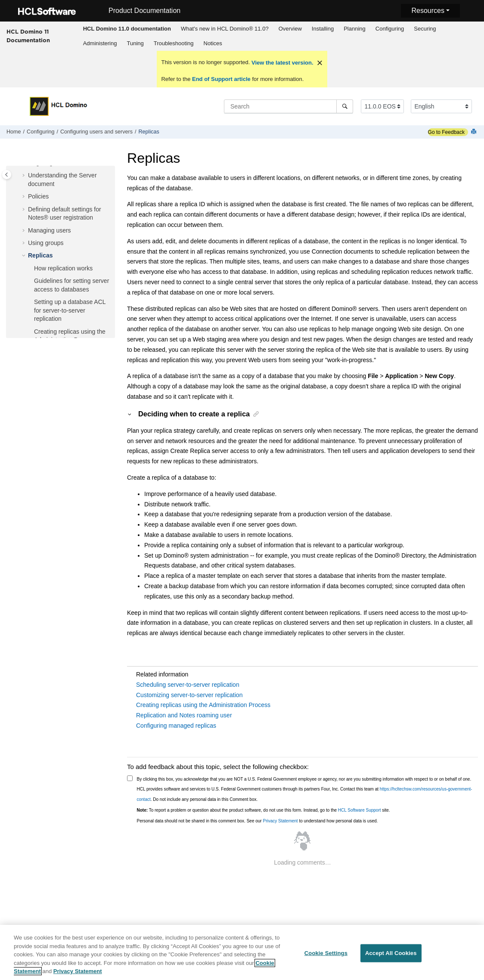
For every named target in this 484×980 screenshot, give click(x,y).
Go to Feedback (446, 132)
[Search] (345, 106)
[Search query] (289, 106)
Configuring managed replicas (176, 726)
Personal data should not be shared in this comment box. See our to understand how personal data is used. (258, 821)
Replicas (149, 132)
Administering (100, 43)
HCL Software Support (360, 810)
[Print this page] (475, 132)
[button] (25, 176)
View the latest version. (281, 63)
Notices (213, 43)
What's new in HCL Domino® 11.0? (225, 29)
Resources (428, 11)
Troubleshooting (174, 43)
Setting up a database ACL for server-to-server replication (70, 310)
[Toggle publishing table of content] (7, 175)
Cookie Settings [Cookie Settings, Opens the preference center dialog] (326, 956)
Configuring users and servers (96, 132)
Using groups (46, 243)
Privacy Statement (280, 821)
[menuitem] (127, 29)
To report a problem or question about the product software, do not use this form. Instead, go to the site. (264, 810)
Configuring (390, 29)
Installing (323, 29)
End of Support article (221, 79)
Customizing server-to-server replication (189, 695)
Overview (290, 29)
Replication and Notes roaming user (184, 715)
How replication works (63, 268)
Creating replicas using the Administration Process (203, 705)
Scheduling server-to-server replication (188, 685)
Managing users (50, 230)
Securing (425, 29)
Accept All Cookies (391, 956)
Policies (38, 196)
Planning (355, 29)
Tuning (135, 43)
